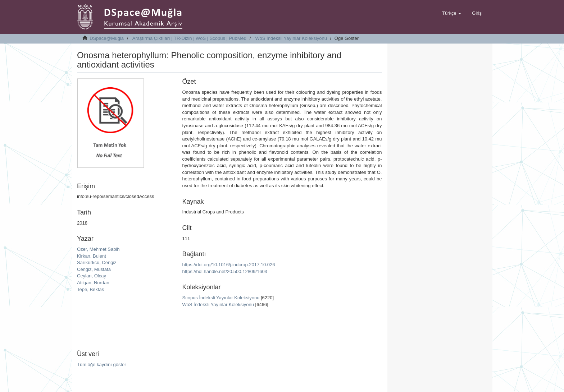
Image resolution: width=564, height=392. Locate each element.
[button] (452, 13)
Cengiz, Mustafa (94, 269)
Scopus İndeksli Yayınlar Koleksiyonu (221, 298)
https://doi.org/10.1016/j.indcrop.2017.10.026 (228, 265)
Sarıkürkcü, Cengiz (97, 262)
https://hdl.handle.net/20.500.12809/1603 (224, 271)
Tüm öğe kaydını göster (102, 365)
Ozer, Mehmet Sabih (98, 249)
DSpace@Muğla (107, 38)
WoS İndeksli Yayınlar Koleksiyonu (291, 38)
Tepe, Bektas (90, 289)
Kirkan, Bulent (92, 256)
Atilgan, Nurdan (93, 283)
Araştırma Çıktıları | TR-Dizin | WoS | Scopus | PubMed (189, 38)
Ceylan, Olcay (92, 276)
